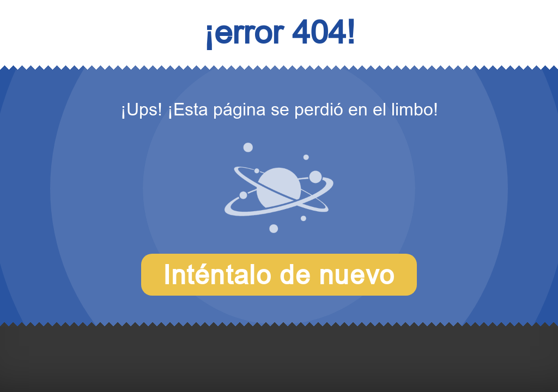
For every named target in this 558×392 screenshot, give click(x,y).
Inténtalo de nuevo (279, 275)
